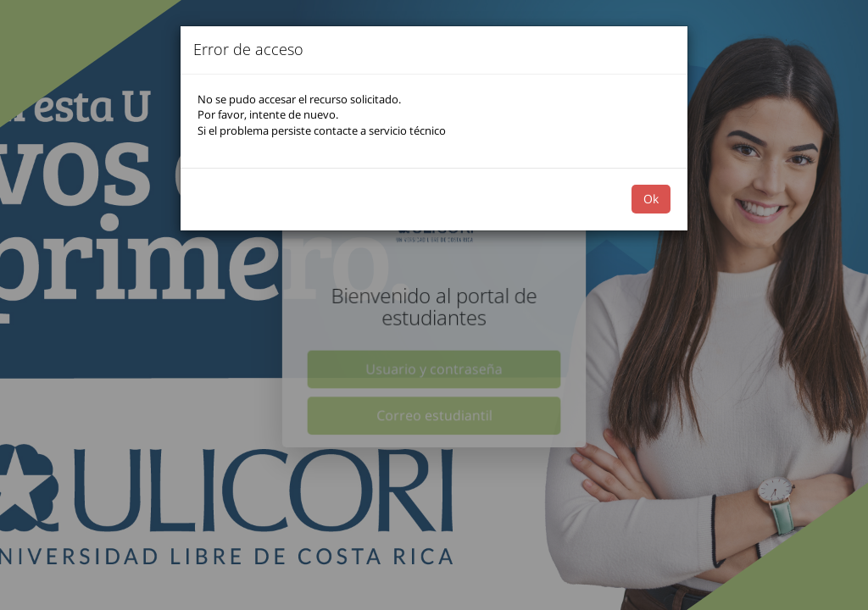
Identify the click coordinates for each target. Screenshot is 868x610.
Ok (651, 199)
